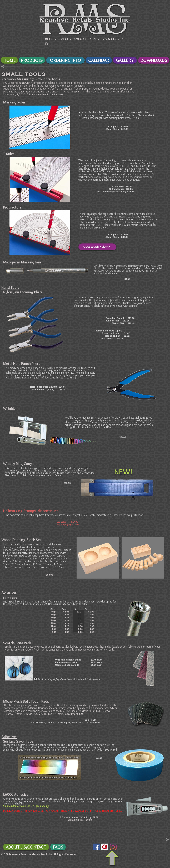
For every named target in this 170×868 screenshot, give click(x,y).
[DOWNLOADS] (154, 60)
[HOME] (9, 60)
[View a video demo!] (97, 247)
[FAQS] (58, 847)
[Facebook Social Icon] (96, 847)
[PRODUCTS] (32, 60)
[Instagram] (113, 847)
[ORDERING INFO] (65, 60)
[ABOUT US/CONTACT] (26, 847)
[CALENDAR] (99, 60)
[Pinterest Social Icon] (105, 847)
